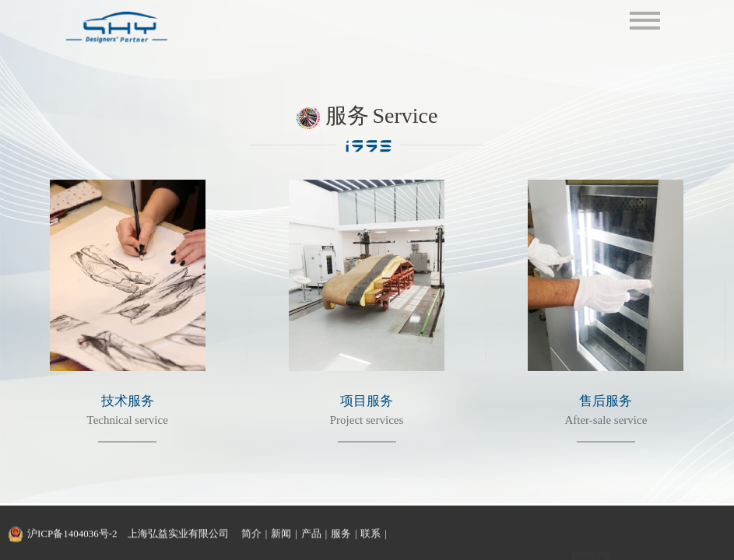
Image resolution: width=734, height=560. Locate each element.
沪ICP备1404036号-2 (72, 534)
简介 (251, 534)
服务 (341, 534)
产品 (311, 534)
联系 (371, 534)
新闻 (281, 534)
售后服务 (606, 401)
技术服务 (128, 401)
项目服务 (367, 401)
